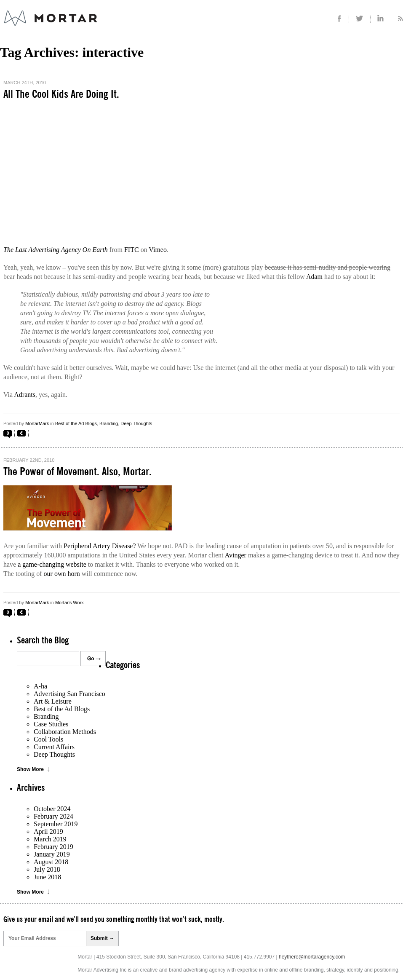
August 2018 (51, 862)
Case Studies (51, 724)
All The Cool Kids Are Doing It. (61, 94)
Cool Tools (48, 739)
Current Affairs (54, 747)
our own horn (62, 574)
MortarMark (37, 423)
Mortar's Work (69, 602)
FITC (132, 250)
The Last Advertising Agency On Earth (56, 250)
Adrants (25, 395)
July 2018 (47, 869)
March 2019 (50, 839)
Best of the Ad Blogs (76, 423)
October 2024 (52, 809)
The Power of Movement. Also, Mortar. (77, 472)
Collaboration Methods (65, 732)
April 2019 (48, 831)
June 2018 (47, 877)
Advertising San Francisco (69, 694)
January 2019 (52, 854)
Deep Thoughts (136, 423)
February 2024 (53, 816)
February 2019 (53, 847)
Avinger (236, 555)
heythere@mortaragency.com (312, 957)
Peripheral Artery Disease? (100, 546)
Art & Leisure (53, 701)
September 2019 (56, 824)
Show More (30, 769)
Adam (315, 277)
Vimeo (158, 250)
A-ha (40, 686)
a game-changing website (52, 564)
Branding (109, 423)
